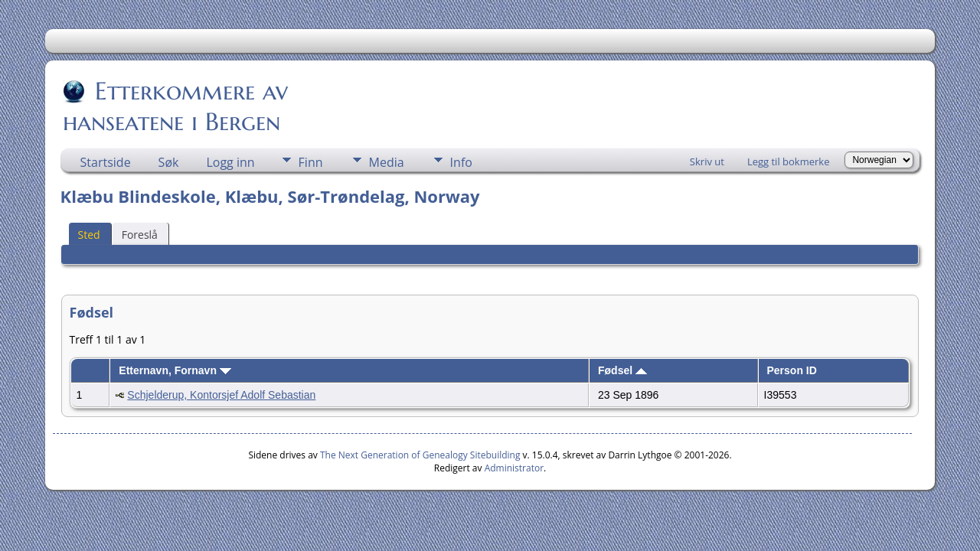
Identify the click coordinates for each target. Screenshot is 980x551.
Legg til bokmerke (789, 161)
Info (461, 162)
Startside (106, 162)
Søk (169, 162)
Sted (89, 235)
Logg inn (230, 162)
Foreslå (140, 235)
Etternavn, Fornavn (175, 370)
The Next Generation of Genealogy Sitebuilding (420, 455)
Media (387, 162)
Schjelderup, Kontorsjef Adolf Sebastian (221, 395)
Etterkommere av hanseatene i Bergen (175, 106)
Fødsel (622, 370)
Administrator (514, 468)
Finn (311, 162)
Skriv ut (707, 161)
